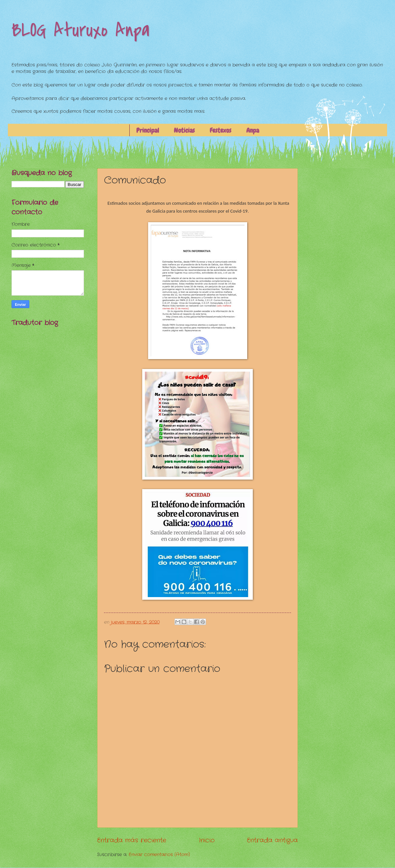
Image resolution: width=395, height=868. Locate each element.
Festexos (221, 130)
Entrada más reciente (132, 840)
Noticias (184, 130)
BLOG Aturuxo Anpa (80, 30)
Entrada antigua (272, 840)
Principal (148, 130)
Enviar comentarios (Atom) (159, 855)
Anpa (253, 130)
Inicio (207, 840)
